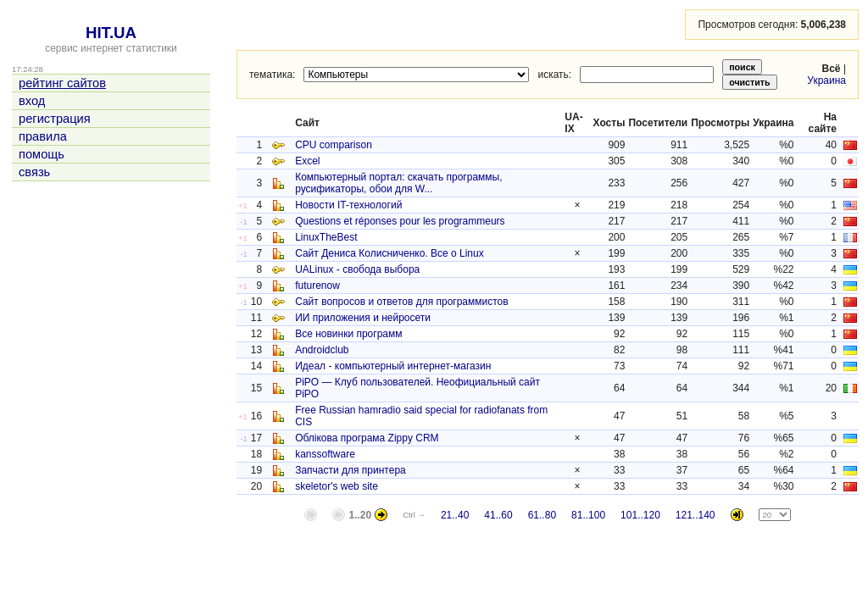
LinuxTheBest (326, 237)
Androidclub (322, 350)
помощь (42, 154)
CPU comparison (334, 145)
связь (34, 172)
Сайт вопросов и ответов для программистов (402, 302)
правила (43, 136)
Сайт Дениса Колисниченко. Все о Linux (389, 253)
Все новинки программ (348, 334)
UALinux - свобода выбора (357, 269)
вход (32, 101)
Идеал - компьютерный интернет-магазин (393, 366)
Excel (307, 161)
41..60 (498, 515)
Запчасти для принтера (351, 470)
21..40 (455, 515)
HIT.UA (111, 33)
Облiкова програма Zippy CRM (367, 438)
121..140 (696, 515)
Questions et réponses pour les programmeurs (400, 221)
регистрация (55, 119)
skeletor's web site (337, 486)
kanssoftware (325, 454)
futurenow (317, 286)
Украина (826, 80)
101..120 (640, 515)
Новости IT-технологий (348, 205)
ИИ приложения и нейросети (363, 318)
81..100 (588, 515)
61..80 (542, 515)
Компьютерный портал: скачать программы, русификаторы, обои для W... (398, 183)
